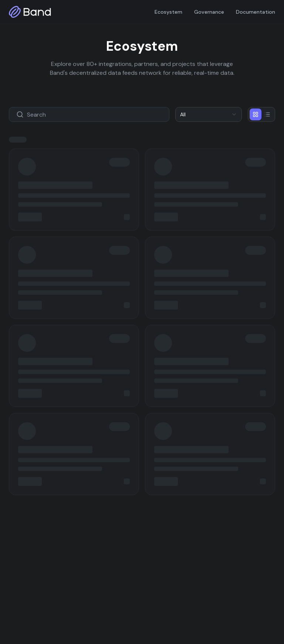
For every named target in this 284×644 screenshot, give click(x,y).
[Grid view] (256, 114)
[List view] (267, 114)
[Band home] (30, 12)
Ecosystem (168, 12)
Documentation (256, 12)
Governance (209, 12)
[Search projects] (89, 114)
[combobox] (209, 114)
